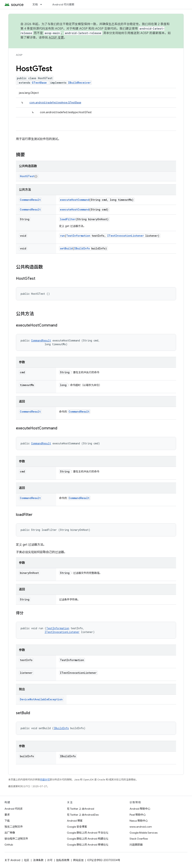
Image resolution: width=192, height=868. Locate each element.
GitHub (9, 845)
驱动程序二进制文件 (16, 839)
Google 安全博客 (77, 827)
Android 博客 (75, 821)
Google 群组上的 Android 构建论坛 (88, 839)
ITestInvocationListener (126, 236)
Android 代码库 (14, 809)
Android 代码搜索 (63, 4)
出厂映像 (10, 833)
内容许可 (45, 780)
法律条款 (38, 860)
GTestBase (39, 83)
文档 (35, 4)
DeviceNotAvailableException (41, 699)
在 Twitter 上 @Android (81, 809)
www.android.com (141, 827)
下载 (7, 821)
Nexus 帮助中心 (139, 821)
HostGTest (27, 176)
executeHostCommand (75, 200)
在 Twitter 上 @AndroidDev (83, 815)
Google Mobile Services (144, 833)
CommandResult (30, 200)
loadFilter (68, 219)
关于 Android (12, 860)
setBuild (66, 248)
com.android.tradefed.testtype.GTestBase (55, 103)
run (62, 236)
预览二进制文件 (14, 827)
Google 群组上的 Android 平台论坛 (88, 833)
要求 (7, 815)
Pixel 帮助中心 (138, 815)
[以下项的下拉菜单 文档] (43, 4)
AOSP (19, 55)
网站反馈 (78, 860)
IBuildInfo (82, 248)
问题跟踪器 (136, 845)
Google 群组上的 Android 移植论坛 (88, 845)
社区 (27, 860)
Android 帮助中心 (140, 809)
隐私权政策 (63, 860)
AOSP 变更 (56, 38)
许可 (50, 860)
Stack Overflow (139, 839)
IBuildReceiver (79, 83)
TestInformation (78, 236)
